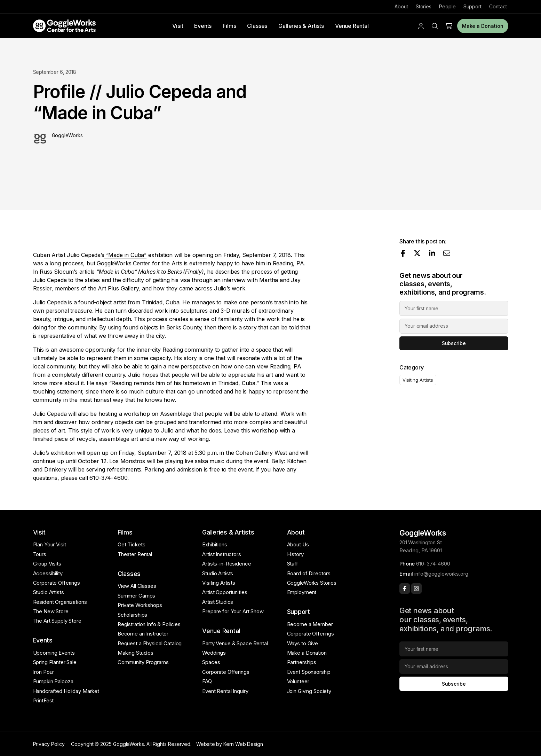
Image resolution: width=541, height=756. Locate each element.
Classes (257, 26)
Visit (178, 26)
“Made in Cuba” (125, 255)
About (401, 6)
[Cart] (449, 26)
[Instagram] (416, 589)
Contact (498, 6)
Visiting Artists (418, 380)
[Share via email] (447, 253)
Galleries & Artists (301, 26)
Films (229, 26)
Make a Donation (483, 26)
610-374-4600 (433, 564)
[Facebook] (405, 589)
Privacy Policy (49, 744)
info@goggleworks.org (441, 574)
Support (472, 6)
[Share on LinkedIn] (432, 253)
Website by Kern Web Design (230, 744)
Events (203, 26)
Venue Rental (352, 26)
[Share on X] (417, 253)
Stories (424, 6)
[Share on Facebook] (403, 253)
